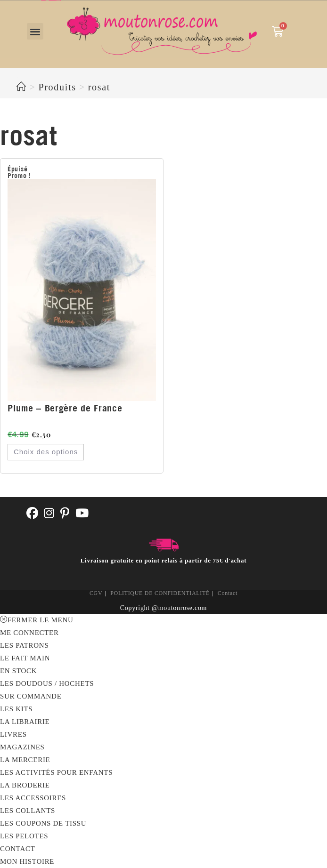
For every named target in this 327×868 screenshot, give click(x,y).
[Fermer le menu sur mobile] (37, 620)
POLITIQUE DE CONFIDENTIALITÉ (160, 593)
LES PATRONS (24, 645)
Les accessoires (33, 798)
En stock (18, 671)
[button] (35, 31)
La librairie (25, 722)
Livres (13, 734)
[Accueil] (22, 87)
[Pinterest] (65, 514)
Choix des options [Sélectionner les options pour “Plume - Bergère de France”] (46, 452)
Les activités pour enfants (56, 772)
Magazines (22, 747)
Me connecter (29, 633)
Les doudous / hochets (47, 683)
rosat (99, 87)
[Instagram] (49, 514)
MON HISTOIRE (27, 861)
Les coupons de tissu (43, 823)
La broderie (25, 785)
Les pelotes (24, 836)
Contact (228, 593)
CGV (96, 593)
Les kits (16, 709)
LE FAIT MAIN (25, 658)
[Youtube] (82, 514)
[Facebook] (33, 514)
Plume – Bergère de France (65, 408)
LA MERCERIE (25, 760)
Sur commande (31, 696)
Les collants (28, 811)
